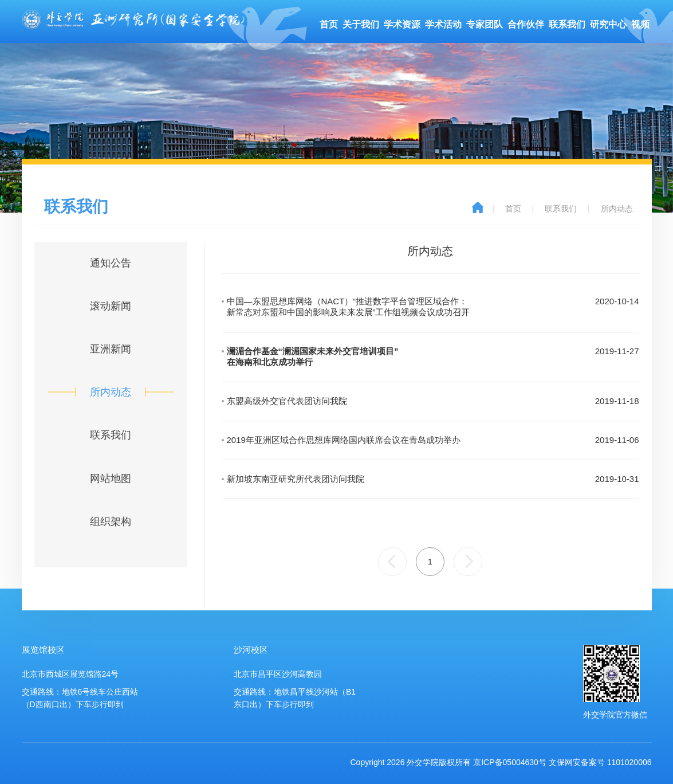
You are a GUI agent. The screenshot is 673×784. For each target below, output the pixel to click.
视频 (640, 24)
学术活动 (443, 24)
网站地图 (111, 479)
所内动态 (617, 209)
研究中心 (608, 24)
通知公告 (111, 263)
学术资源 (402, 24)
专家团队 (485, 24)
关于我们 (361, 24)
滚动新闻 (111, 306)
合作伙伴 (526, 24)
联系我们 (567, 24)
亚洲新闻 (111, 349)
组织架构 (111, 522)
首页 (329, 24)
